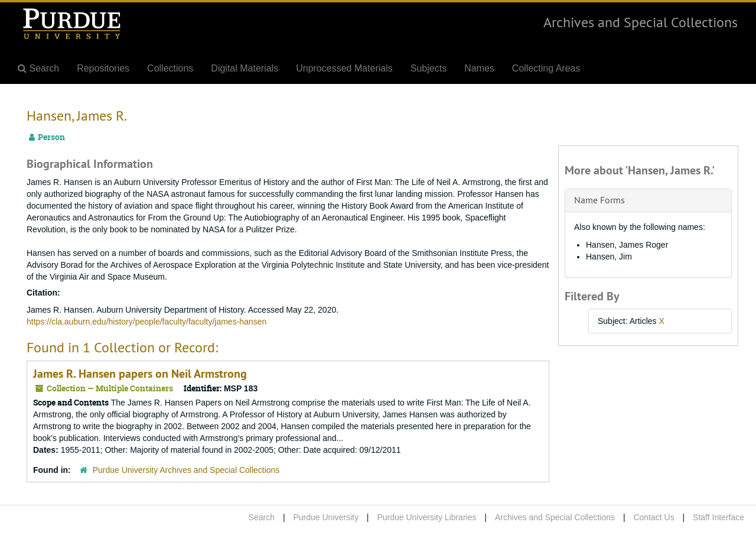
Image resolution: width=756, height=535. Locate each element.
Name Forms (599, 200)
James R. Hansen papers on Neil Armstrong (140, 374)
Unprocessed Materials (344, 68)
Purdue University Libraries (426, 517)
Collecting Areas (546, 68)
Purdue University (326, 517)
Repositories (103, 68)
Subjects (428, 68)
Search (262, 517)
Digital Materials (245, 68)
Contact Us (654, 517)
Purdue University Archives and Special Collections (186, 470)
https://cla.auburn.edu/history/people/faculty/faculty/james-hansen (146, 322)
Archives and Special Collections (641, 22)
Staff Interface (718, 517)
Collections (170, 68)
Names (479, 68)
